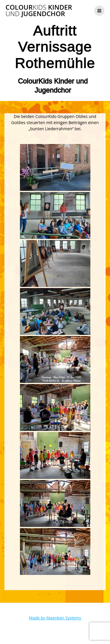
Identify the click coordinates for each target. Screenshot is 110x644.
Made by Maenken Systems (55, 618)
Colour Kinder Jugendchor (39, 11)
